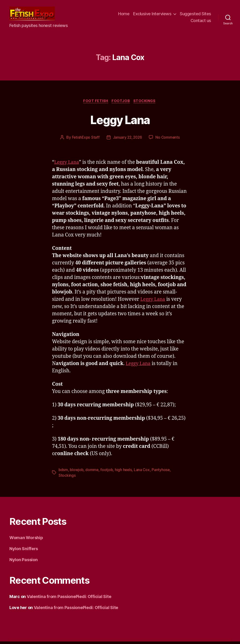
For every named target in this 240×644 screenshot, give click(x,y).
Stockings (146, 103)
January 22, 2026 (127, 140)
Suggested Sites (195, 15)
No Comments (169, 140)
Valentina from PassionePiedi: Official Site (69, 599)
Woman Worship (26, 540)
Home (124, 15)
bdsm (63, 472)
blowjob (77, 472)
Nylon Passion (24, 562)
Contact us (201, 22)
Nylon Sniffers (24, 551)
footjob (108, 472)
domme (93, 472)
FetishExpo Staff (85, 140)
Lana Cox (143, 472)
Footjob (121, 103)
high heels (125, 472)
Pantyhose (163, 472)
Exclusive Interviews (152, 15)
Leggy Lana (120, 121)
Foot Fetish (95, 103)
